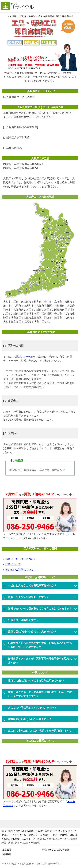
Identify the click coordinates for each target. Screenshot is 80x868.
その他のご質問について (19, 570)
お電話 (17, 357)
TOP (39, 831)
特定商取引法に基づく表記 (56, 850)
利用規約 (7, 854)
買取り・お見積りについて (21, 559)
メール (27, 357)
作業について (13, 564)
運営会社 (7, 850)
